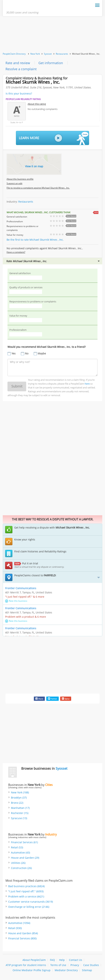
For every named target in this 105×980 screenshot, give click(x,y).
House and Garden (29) (25, 858)
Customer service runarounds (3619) (31, 902)
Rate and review (18, 63)
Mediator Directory (66, 970)
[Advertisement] (52, 34)
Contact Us (76, 960)
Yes (14, 353)
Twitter (52, 699)
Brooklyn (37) (19, 798)
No (27, 353)
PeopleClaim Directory (14, 54)
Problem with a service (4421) (26, 896)
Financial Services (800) (22, 939)
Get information (51, 63)
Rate (53, 261)
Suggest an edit (14, 184)
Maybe (42, 353)
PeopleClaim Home (24, 6)
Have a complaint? (16, 252)
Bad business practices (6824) (26, 886)
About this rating (37, 104)
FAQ (52, 960)
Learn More (54, 138)
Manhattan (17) (20, 808)
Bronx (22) (17, 803)
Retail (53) (17, 847)
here (87, 384)
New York (35, 54)
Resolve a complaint (21, 69)
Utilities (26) (18, 863)
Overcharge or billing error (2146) (29, 907)
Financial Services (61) (24, 842)
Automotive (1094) (19, 923)
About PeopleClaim (34, 960)
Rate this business (16, 601)
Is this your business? (19, 94)
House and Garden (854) (23, 933)
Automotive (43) (20, 853)
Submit (17, 386)
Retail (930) (15, 928)
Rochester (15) (20, 813)
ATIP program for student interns (26, 965)
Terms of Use (58, 965)
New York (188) (20, 793)
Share (39, 699)
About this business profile (20, 179)
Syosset (48, 54)
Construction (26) (21, 868)
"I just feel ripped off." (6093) (26, 891)
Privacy (75, 965)
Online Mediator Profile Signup (32, 970)
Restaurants (62, 54)
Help (62, 960)
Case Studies (91, 965)
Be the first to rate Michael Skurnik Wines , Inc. (35, 240)
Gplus (66, 699)
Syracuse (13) (19, 818)
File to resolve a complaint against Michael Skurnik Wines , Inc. (38, 188)
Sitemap (87, 970)
